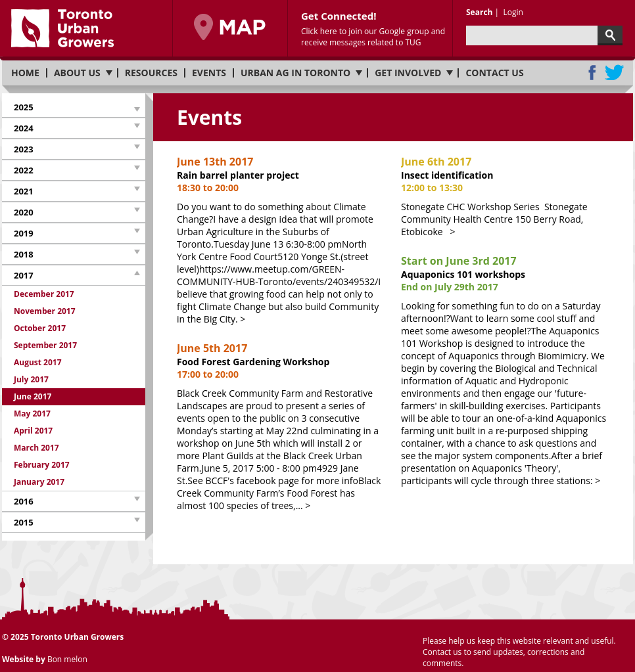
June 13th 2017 (215, 162)
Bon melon (67, 659)
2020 (24, 212)
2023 (24, 149)
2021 (24, 191)
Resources (151, 73)
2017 (24, 275)
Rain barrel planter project (238, 175)
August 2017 (38, 362)
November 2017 (45, 311)
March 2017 (36, 448)
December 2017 (44, 294)
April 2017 (33, 431)
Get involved (408, 73)
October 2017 (40, 328)
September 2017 (45, 345)
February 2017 (42, 465)
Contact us (494, 73)
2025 (24, 107)
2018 (24, 254)
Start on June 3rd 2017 (459, 261)
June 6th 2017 (436, 162)
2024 (24, 128)
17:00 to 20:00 (208, 374)
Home (25, 73)
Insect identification (447, 175)
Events (209, 73)
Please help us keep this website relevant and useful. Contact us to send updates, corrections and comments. (519, 652)
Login (513, 12)
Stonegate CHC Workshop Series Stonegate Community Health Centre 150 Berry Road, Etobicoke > (494, 219)
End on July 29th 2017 (450, 287)
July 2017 (31, 379)
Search (479, 12)
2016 (24, 501)
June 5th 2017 (212, 348)
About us (77, 73)
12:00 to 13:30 (432, 188)
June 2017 (33, 396)
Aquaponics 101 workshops (463, 274)
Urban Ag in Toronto (295, 73)
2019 (24, 233)
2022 (24, 170)
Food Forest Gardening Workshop (253, 362)
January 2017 (39, 482)
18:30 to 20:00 (208, 188)
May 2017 (32, 414)
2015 (24, 522)
